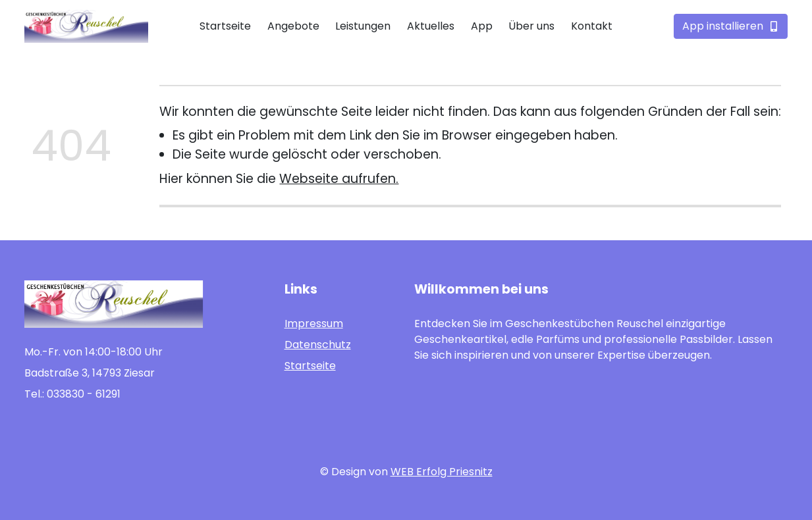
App (482, 26)
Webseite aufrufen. (339, 179)
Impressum (314, 324)
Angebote (293, 26)
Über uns (531, 26)
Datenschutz (318, 345)
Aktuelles (431, 26)
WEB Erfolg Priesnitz (442, 472)
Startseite (225, 26)
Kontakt (592, 26)
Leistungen (363, 26)
